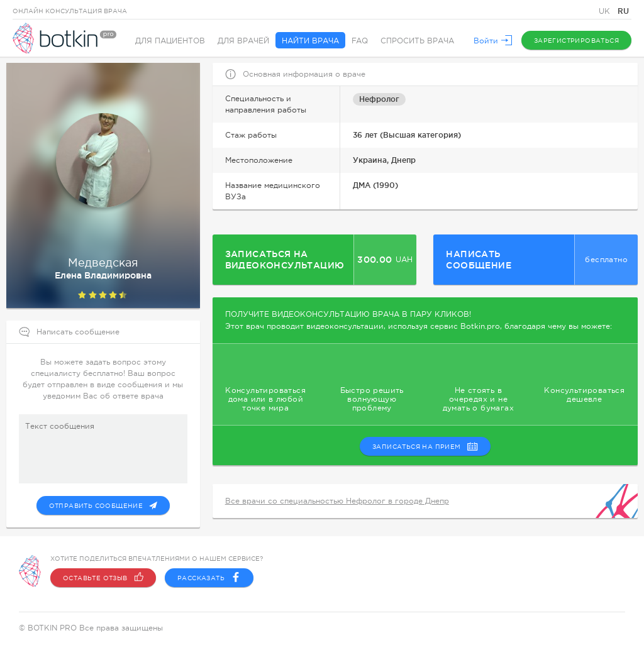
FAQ (360, 41)
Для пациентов (170, 41)
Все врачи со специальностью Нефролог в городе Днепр (337, 501)
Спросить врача (417, 41)
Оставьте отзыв (103, 578)
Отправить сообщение (103, 505)
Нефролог (379, 99)
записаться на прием (425, 446)
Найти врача (310, 41)
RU (623, 11)
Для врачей (243, 41)
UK (606, 11)
